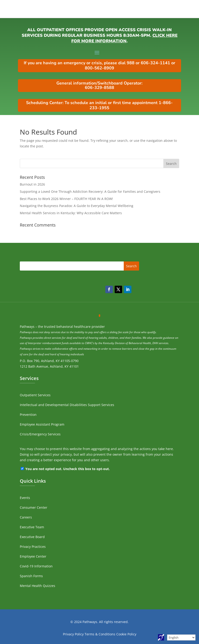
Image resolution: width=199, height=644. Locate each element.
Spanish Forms (31, 576)
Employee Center (33, 556)
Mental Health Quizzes (38, 586)
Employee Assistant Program (42, 424)
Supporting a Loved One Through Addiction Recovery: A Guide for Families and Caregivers (90, 192)
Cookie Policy (126, 634)
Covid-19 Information (36, 566)
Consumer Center (34, 507)
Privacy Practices (33, 547)
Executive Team (32, 527)
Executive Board (32, 537)
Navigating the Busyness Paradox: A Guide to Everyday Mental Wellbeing (77, 206)
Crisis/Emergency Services (40, 434)
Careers (26, 517)
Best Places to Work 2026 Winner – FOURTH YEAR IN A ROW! (66, 199)
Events (25, 498)
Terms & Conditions (100, 634)
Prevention (28, 415)
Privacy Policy (73, 634)
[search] (99, 163)
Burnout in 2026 (32, 184)
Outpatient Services (35, 395)
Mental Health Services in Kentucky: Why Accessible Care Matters (71, 213)
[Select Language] (181, 637)
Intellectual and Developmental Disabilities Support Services (67, 405)
